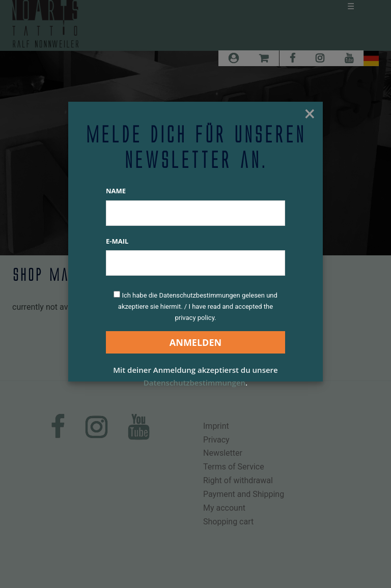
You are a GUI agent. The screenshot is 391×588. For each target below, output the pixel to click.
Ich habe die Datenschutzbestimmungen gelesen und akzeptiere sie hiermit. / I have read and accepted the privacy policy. (198, 306)
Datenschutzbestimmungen (194, 383)
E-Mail (117, 241)
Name (116, 191)
